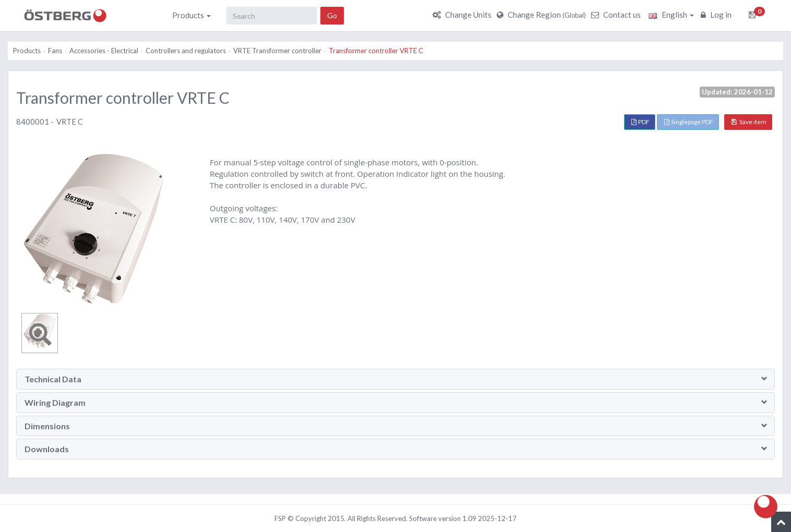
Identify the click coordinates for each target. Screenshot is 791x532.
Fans (55, 51)
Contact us (617, 15)
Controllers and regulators (186, 51)
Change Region (543, 15)
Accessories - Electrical (104, 51)
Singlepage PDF (689, 122)
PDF (640, 122)
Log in (717, 15)
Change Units (463, 15)
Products (191, 15)
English (671, 15)
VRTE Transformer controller (277, 51)
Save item (749, 122)
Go (332, 15)
